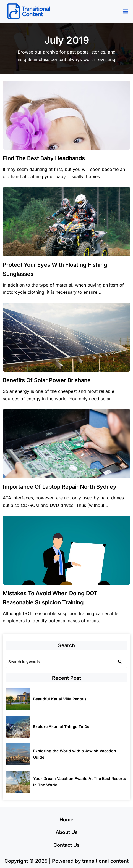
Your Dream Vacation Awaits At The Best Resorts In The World (80, 782)
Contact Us (66, 845)
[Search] (59, 662)
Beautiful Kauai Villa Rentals (60, 699)
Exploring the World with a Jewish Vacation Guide (75, 754)
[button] (125, 11)
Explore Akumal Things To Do (61, 727)
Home (66, 820)
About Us (67, 832)
